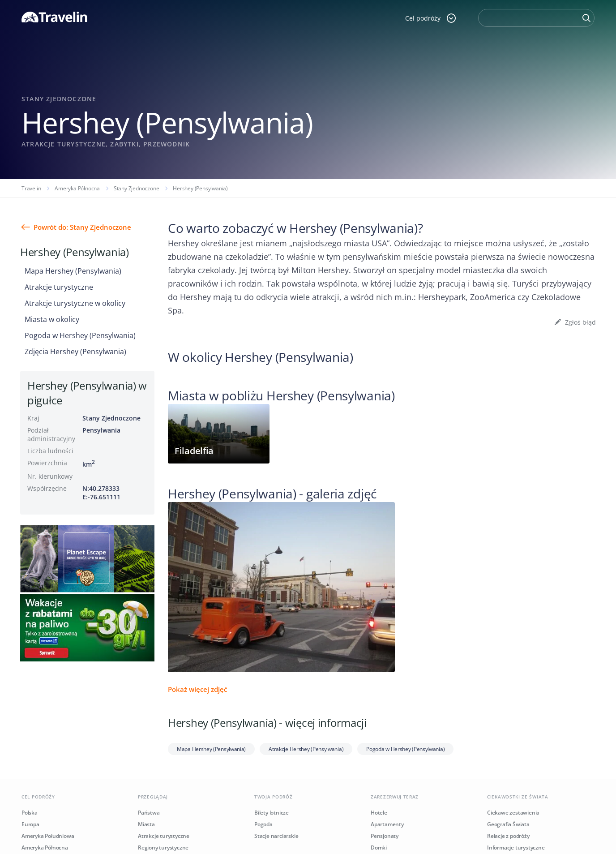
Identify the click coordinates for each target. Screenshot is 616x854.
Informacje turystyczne (516, 848)
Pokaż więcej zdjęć (197, 689)
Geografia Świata (508, 824)
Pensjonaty (385, 836)
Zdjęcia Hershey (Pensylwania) (75, 352)
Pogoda (263, 824)
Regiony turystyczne (163, 848)
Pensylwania (101, 430)
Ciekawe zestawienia (513, 813)
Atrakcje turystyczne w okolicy (75, 303)
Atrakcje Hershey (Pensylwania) (306, 749)
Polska (30, 813)
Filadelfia (194, 451)
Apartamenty (387, 824)
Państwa (149, 813)
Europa (30, 824)
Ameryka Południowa (48, 836)
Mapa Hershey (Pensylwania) (73, 271)
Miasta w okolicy (52, 319)
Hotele (379, 813)
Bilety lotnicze (272, 813)
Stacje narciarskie (276, 836)
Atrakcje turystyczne (59, 287)
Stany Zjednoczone (137, 188)
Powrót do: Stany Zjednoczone (82, 227)
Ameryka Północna (77, 188)
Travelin (31, 188)
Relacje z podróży (508, 836)
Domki (379, 848)
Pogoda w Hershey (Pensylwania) (80, 335)
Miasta (146, 824)
